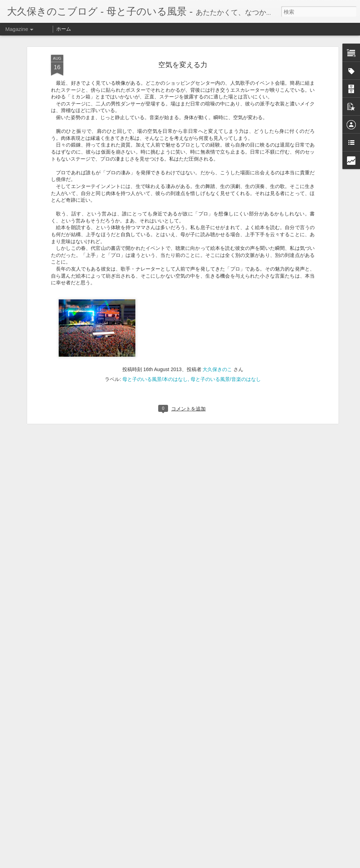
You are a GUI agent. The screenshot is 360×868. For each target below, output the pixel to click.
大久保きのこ (217, 362)
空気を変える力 (183, 57)
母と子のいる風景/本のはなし (155, 372)
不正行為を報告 (236, 863)
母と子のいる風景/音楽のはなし (226, 372)
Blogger (214, 863)
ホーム (64, 29)
